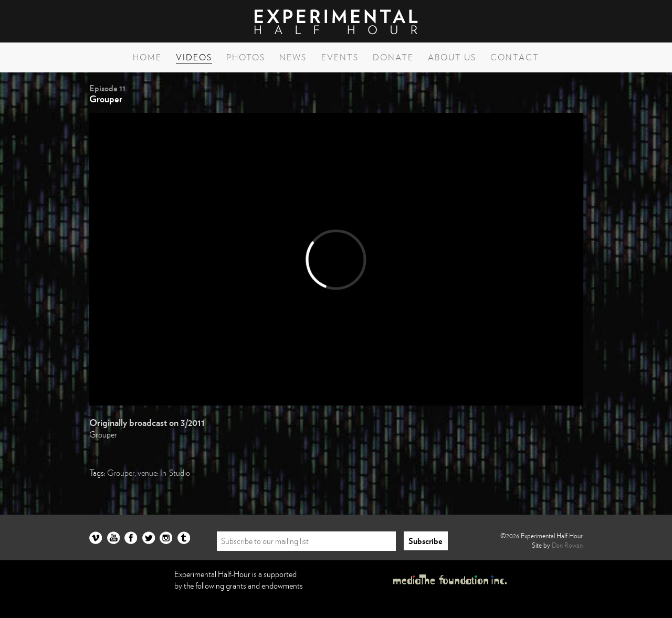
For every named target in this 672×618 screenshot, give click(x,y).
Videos (194, 57)
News (293, 57)
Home (147, 57)
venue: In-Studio (164, 473)
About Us (452, 57)
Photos (246, 57)
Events (340, 57)
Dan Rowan (567, 545)
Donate (393, 57)
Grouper (103, 434)
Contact (515, 57)
